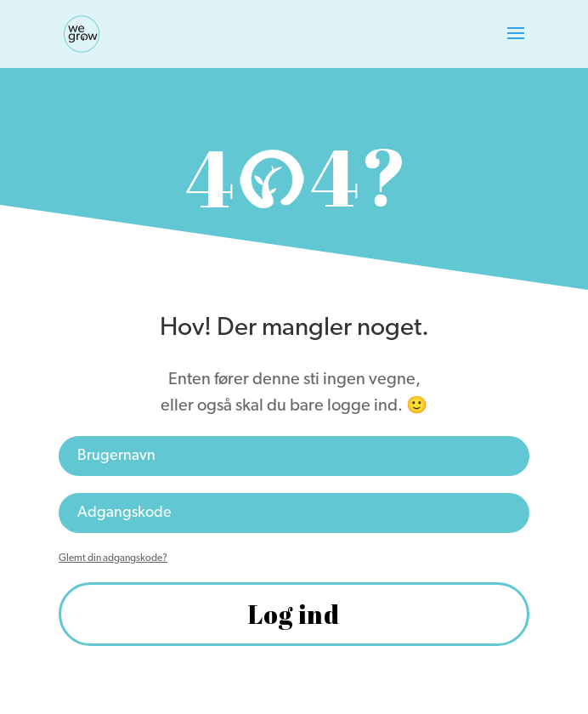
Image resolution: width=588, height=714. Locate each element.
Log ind (294, 614)
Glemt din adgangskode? (113, 558)
